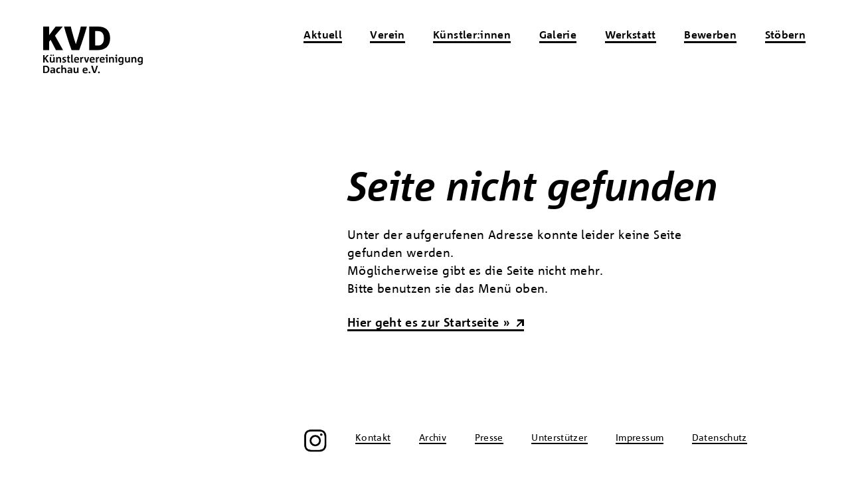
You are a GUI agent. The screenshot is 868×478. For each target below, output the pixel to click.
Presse (489, 438)
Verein (387, 36)
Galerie (558, 36)
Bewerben (710, 36)
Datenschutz (720, 438)
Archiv (433, 438)
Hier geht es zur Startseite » (429, 323)
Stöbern (786, 36)
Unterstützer (559, 438)
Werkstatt (631, 36)
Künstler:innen (472, 36)
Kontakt (373, 438)
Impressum (640, 438)
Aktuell (323, 36)
